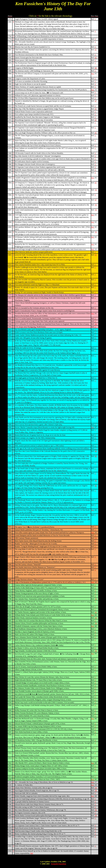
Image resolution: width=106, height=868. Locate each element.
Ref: (93, 74)
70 (96, 190)
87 (96, 50)
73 (96, 538)
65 (96, 255)
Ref (32, 853)
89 (96, 68)
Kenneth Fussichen (59, 864)
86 (96, 451)
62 (96, 57)
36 (96, 324)
